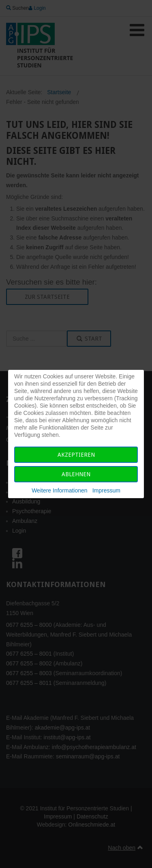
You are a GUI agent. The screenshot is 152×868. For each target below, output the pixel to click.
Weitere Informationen (59, 490)
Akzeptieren (76, 455)
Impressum (106, 490)
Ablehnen (76, 474)
